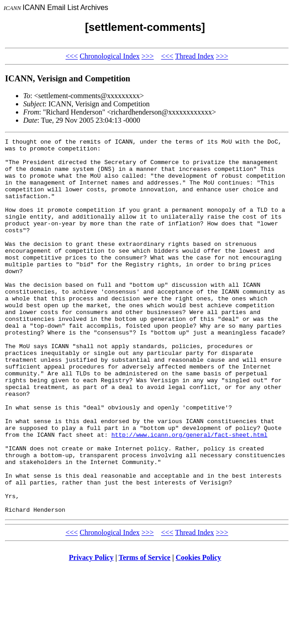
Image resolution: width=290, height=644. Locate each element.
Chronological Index (110, 56)
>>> (147, 56)
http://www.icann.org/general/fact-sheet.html (189, 494)
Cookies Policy (199, 632)
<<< (72, 56)
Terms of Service (145, 632)
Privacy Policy (91, 632)
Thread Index (195, 56)
